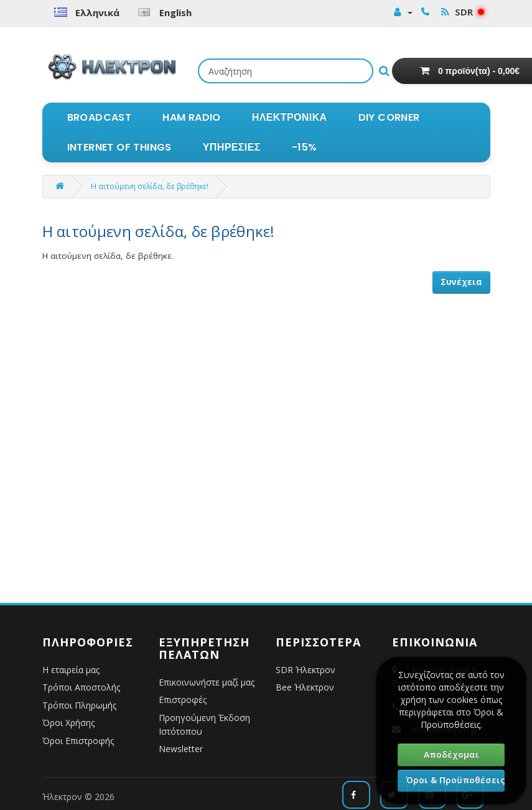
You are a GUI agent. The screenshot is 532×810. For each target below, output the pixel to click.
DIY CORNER (389, 117)
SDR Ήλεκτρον (306, 670)
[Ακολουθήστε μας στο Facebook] (356, 795)
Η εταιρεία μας (71, 670)
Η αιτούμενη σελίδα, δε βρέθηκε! (150, 186)
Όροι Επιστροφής (78, 741)
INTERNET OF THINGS (119, 147)
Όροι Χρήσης (68, 723)
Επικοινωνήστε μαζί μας (207, 682)
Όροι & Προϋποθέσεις (455, 780)
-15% (305, 147)
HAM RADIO (192, 117)
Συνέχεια (461, 282)
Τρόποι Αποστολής (81, 687)
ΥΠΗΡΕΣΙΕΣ (232, 147)
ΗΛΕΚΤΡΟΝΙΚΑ (290, 117)
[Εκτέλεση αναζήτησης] (384, 71)
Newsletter (181, 749)
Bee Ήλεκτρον (305, 687)
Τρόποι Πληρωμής (79, 705)
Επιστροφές (183, 700)
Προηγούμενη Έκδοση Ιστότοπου (204, 724)
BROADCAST (100, 117)
